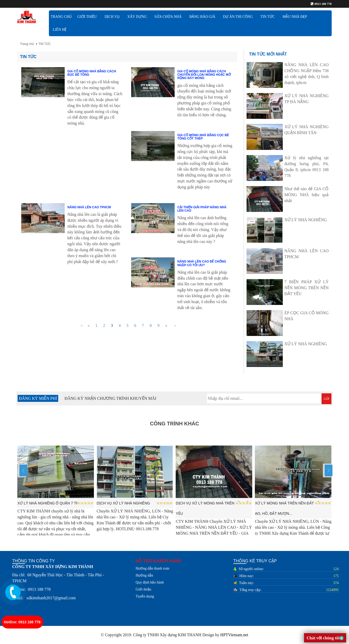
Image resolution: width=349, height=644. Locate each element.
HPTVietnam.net (234, 635)
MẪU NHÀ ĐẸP (295, 17)
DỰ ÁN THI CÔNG (238, 17)
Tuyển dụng (145, 596)
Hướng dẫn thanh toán (152, 568)
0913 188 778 (323, 4)
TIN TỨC (268, 17)
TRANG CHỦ (61, 17)
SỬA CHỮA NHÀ (168, 17)
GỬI (326, 399)
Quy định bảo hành (150, 582)
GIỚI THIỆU (87, 17)
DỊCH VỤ (112, 17)
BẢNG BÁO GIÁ (202, 17)
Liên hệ (60, 30)
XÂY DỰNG (137, 17)
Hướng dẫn (144, 575)
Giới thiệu (143, 589)
